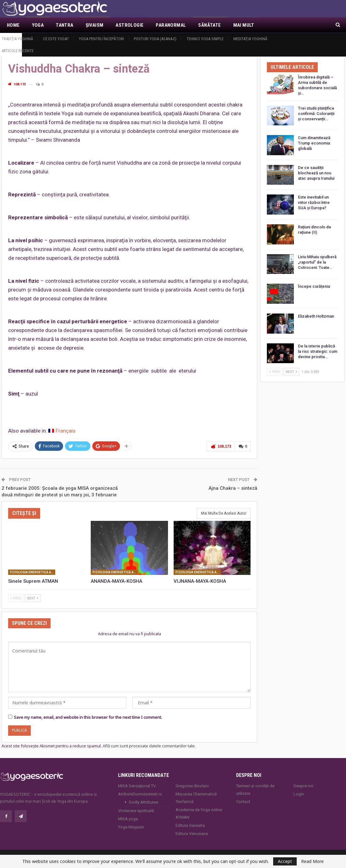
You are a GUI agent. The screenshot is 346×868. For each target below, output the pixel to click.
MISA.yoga (128, 819)
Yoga (38, 25)
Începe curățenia (314, 286)
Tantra (65, 25)
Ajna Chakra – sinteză (233, 488)
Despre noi (303, 786)
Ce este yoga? (56, 39)
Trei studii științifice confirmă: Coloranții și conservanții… (316, 114)
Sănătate (209, 25)
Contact (243, 802)
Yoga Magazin (131, 827)
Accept (285, 861)
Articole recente (18, 51)
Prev (16, 598)
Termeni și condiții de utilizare (255, 790)
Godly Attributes (143, 802)
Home (13, 25)
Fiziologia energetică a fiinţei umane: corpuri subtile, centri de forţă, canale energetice (33, 572)
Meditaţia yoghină (250, 39)
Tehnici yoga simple (205, 39)
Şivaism (95, 25)
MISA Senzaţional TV (137, 786)
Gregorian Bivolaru (192, 786)
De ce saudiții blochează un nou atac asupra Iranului (316, 173)
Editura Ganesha (190, 825)
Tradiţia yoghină (17, 39)
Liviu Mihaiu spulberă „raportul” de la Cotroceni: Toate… (317, 262)
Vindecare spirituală (136, 811)
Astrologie (130, 25)
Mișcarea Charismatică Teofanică (196, 798)
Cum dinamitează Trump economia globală (314, 143)
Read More (312, 861)
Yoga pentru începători (101, 39)
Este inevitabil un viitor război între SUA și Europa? (314, 202)
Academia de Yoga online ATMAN (199, 813)
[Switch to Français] (62, 431)
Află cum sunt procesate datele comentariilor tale (149, 746)
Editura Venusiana (192, 834)
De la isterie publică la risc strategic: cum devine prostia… (318, 351)
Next (33, 598)
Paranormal (171, 25)
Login (299, 794)
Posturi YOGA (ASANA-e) (155, 39)
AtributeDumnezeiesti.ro (140, 794)
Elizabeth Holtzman (316, 316)
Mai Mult (244, 25)
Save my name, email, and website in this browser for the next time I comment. (88, 717)
